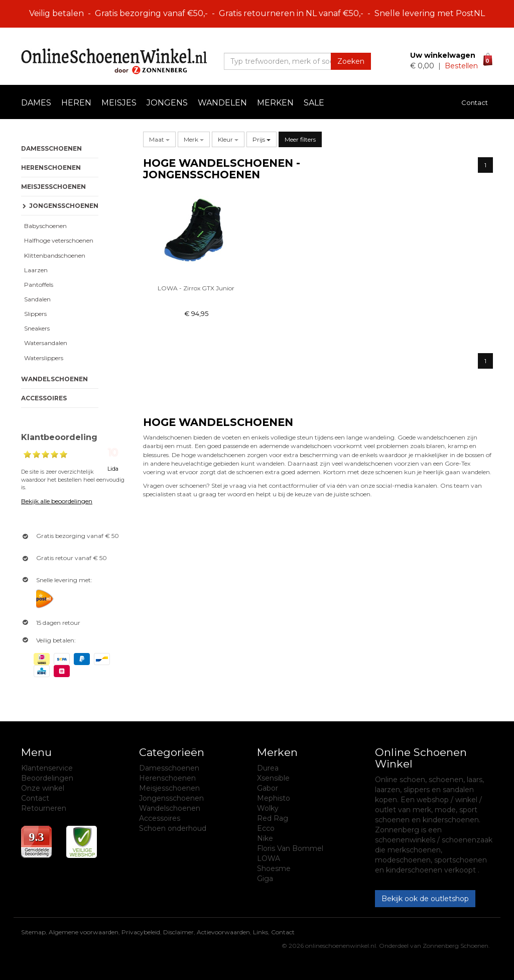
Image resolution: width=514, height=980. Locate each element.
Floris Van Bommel (290, 848)
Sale (314, 103)
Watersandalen (44, 343)
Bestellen (461, 66)
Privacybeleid (141, 932)
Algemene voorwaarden (84, 932)
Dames (36, 103)
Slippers (34, 314)
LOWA (269, 858)
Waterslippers (42, 358)
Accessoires (44, 398)
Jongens (167, 103)
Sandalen (36, 299)
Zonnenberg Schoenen (456, 946)
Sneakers (35, 328)
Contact (475, 102)
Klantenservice (47, 768)
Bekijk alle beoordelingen (57, 501)
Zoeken (351, 61)
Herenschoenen (51, 168)
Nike (265, 838)
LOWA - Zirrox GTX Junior (196, 288)
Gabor (268, 788)
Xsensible (273, 778)
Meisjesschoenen (53, 187)
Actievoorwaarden (223, 932)
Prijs (262, 139)
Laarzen (34, 270)
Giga (265, 879)
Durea (268, 768)
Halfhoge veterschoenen (57, 240)
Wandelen (222, 103)
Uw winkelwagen (443, 55)
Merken (275, 103)
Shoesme (274, 868)
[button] (159, 139)
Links (261, 932)
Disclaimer (178, 932)
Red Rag (273, 818)
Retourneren (44, 808)
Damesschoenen (51, 148)
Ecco (266, 828)
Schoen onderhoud (173, 828)
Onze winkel (43, 788)
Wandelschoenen (54, 379)
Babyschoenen (44, 226)
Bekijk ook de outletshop (425, 899)
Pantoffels (37, 285)
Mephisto (274, 798)
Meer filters (300, 139)
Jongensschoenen (171, 798)
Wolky (268, 808)
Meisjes (119, 103)
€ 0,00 (423, 66)
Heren (76, 103)
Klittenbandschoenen (53, 255)
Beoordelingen (47, 778)
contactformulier (294, 485)
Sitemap (33, 932)
